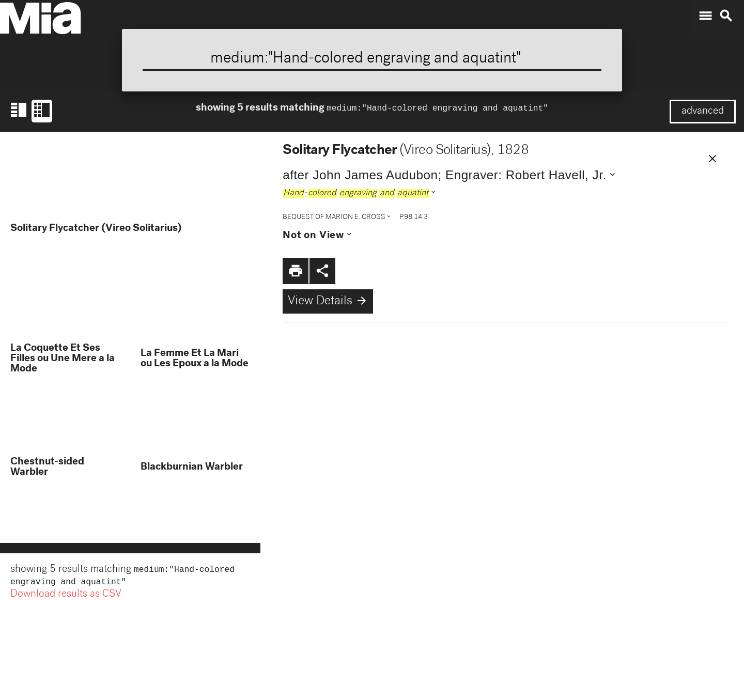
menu (705, 16)
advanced (703, 112)
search (726, 16)
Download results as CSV (66, 597)
